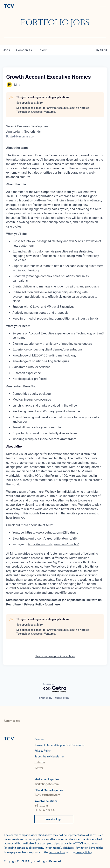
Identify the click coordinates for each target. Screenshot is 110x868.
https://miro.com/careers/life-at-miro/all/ (49, 538)
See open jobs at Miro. (30, 103)
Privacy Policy (43, 751)
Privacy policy (45, 698)
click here (68, 848)
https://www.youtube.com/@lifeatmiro (52, 532)
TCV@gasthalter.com (47, 795)
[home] (29, 6)
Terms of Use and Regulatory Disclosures (59, 745)
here (57, 604)
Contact (39, 739)
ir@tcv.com (41, 806)
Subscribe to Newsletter (49, 757)
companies (24, 50)
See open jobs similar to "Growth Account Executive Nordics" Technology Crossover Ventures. (53, 110)
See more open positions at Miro (55, 656)
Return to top (12, 721)
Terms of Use (57, 852)
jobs (7, 50)
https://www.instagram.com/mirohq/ (53, 544)
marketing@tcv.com (47, 784)
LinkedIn (40, 762)
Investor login (54, 819)
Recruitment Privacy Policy (25, 604)
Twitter (39, 768)
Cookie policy (62, 698)
